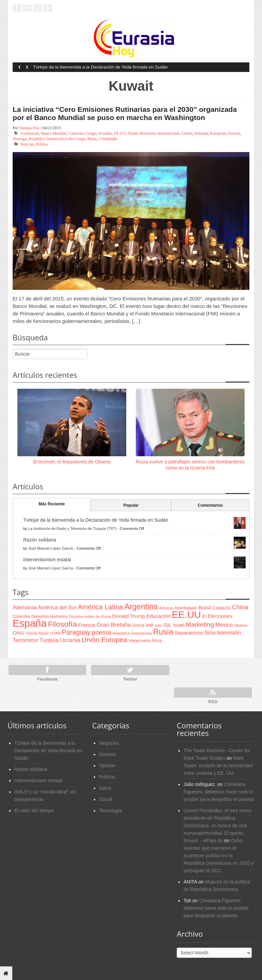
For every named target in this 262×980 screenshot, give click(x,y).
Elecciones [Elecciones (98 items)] (220, 616)
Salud (105, 788)
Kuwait (234, 133)
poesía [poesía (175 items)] (101, 632)
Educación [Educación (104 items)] (158, 616)
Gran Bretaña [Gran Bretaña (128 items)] (114, 625)
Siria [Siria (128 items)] (210, 633)
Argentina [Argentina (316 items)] (141, 607)
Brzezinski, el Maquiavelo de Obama (72, 462)
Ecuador (105, 133)
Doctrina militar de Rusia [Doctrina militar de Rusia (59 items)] (90, 617)
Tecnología (111, 811)
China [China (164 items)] (240, 607)
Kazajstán (218, 133)
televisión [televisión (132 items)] (229, 633)
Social (105, 799)
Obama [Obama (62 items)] (241, 625)
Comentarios (210, 505)
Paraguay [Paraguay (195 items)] (76, 632)
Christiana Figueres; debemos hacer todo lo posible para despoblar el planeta (219, 792)
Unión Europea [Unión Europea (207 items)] (104, 640)
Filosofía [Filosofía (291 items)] (62, 624)
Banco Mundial (54, 133)
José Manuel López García (51, 548)
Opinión (107, 766)
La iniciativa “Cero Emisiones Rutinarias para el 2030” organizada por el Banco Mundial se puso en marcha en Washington (125, 113)
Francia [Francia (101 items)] (87, 625)
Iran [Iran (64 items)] (158, 625)
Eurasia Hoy (30, 128)
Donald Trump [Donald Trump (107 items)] (129, 616)
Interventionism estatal (47, 560)
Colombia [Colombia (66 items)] (21, 617)
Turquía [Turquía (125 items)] (49, 640)
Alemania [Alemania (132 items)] (25, 607)
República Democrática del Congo (57, 139)
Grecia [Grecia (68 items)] (138, 625)
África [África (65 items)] (157, 641)
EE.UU (120, 133)
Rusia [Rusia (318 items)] (163, 632)
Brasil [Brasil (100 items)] (205, 608)
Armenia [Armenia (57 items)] (166, 608)
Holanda (201, 133)
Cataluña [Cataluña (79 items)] (222, 608)
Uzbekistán (108, 139)
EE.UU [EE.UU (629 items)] (186, 615)
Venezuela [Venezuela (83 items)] (139, 641)
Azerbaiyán (30, 133)
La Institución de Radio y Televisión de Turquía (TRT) (72, 529)
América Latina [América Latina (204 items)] (100, 607)
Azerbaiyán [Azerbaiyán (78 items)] (186, 608)
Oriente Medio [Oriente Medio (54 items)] (37, 633)
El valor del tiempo (34, 811)
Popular (131, 505)
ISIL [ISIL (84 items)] (168, 625)
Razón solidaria (40, 540)
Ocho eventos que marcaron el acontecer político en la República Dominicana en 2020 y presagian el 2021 (219, 856)
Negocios (109, 743)
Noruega (20, 139)
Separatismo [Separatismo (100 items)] (189, 633)
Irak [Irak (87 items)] (150, 625)
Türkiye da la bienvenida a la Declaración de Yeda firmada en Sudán (100, 67)
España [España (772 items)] (30, 623)
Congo (91, 133)
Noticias (27, 144)
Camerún (76, 133)
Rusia (92, 139)
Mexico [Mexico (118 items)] (224, 625)
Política (42, 144)
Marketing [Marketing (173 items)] (200, 625)
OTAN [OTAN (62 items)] (55, 633)
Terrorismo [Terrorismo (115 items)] (25, 640)
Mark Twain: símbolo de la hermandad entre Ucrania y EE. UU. (218, 766)
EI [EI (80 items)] (205, 616)
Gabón (187, 133)
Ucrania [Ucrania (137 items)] (70, 640)
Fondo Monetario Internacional (154, 133)
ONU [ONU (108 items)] (18, 633)
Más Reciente (52, 504)
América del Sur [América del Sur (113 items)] (57, 607)
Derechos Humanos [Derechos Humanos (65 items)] (49, 617)
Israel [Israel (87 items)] (179, 625)
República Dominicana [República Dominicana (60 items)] (132, 633)
